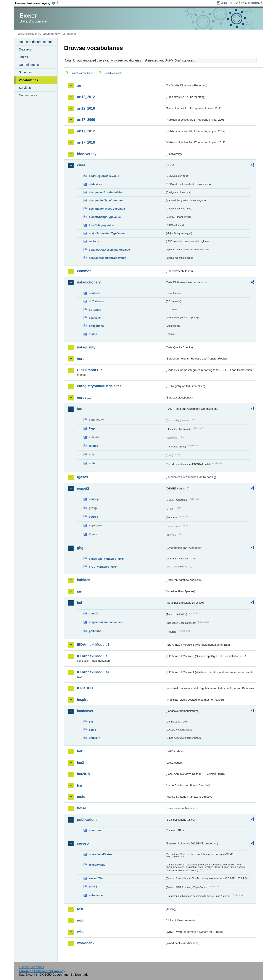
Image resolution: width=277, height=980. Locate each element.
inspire (83, 700)
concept (94, 499)
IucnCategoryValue (101, 225)
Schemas (25, 72)
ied (80, 603)
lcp (80, 785)
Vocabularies (28, 80)
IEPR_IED (85, 688)
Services (25, 88)
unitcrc (94, 463)
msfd (81, 797)
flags (92, 428)
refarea (94, 446)
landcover (85, 711)
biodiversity (87, 154)
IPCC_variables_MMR (103, 567)
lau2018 (83, 774)
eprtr (81, 359)
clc (91, 722)
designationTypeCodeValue (107, 209)
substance (96, 895)
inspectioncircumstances (106, 622)
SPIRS (93, 887)
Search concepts (113, 73)
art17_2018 (86, 142)
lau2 (81, 763)
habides (84, 580)
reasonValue (97, 865)
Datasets (25, 49)
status (93, 334)
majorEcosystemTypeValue (107, 233)
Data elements (29, 65)
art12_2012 (86, 97)
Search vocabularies (82, 73)
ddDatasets (96, 301)
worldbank (86, 943)
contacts (95, 293)
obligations (96, 326)
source (93, 517)
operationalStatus (101, 854)
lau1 (81, 751)
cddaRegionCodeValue (104, 176)
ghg (80, 548)
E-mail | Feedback (31, 967)
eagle (93, 730)
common (84, 271)
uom (81, 920)
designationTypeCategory (106, 200)
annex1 (94, 613)
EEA (37, 3)
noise (82, 808)
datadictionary (89, 282)
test (80, 909)
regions (94, 241)
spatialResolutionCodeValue (108, 258)
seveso (83, 843)
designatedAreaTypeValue (106, 192)
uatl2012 (94, 738)
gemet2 (83, 488)
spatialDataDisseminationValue (109, 250)
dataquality (86, 347)
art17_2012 (86, 131)
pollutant (95, 631)
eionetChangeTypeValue (105, 217)
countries (95, 830)
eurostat (84, 398)
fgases (83, 477)
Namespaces (28, 95)
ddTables (95, 310)
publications (87, 820)
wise (81, 932)
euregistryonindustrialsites (99, 386)
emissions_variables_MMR (107, 559)
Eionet (36, 34)
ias (79, 591)
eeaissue (95, 318)
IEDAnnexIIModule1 (93, 645)
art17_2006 (86, 120)
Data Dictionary (51, 34)
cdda (81, 165)
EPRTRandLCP (89, 370)
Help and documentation (36, 42)
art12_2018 (86, 108)
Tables (23, 57)
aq (79, 85)
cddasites (95, 184)
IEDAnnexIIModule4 (93, 672)
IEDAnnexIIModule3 (93, 656)
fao (80, 409)
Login (224, 3)
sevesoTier (96, 878)
